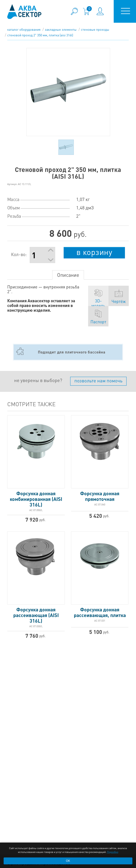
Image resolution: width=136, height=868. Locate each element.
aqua (24, 12)
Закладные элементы (61, 29)
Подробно (113, 852)
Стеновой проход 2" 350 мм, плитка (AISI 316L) (40, 35)
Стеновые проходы (95, 29)
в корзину (94, 252)
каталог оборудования (24, 29)
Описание (68, 275)
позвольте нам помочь (98, 380)
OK (68, 861)
